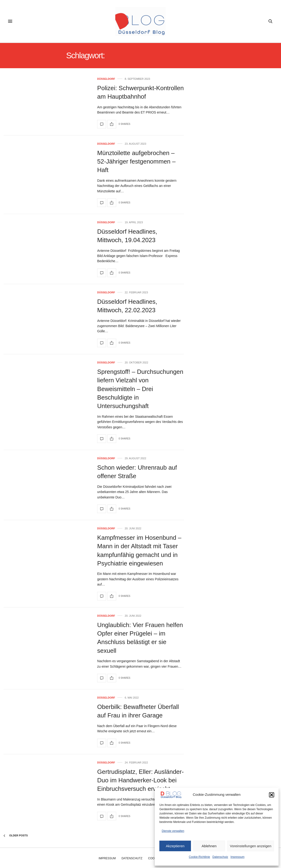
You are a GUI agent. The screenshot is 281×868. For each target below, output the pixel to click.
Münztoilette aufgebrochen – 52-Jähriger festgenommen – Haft (136, 162)
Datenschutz (220, 857)
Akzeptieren (175, 846)
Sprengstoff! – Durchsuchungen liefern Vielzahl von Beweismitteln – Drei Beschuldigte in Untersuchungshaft (140, 389)
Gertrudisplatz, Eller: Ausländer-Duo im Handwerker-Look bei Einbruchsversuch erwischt (140, 780)
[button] (272, 795)
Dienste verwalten (173, 831)
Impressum (238, 857)
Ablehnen (209, 846)
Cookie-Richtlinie (199, 857)
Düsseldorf (106, 79)
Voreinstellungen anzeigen (251, 846)
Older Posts (16, 836)
